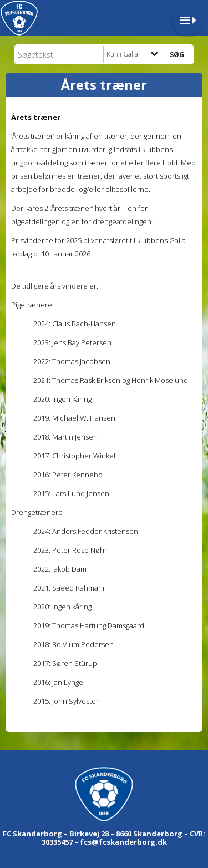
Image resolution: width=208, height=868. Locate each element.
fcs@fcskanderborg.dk (123, 842)
